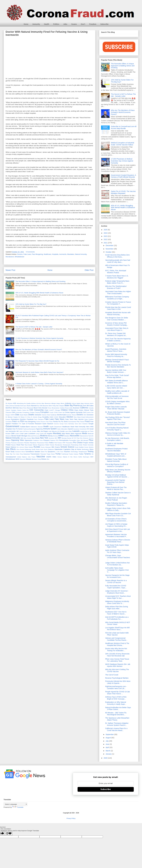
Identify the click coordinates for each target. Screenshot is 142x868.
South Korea (36, 449)
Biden (67, 405)
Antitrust (74, 403)
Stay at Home (76, 449)
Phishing (8, 443)
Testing (90, 451)
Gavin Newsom (48, 424)
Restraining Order (77, 445)
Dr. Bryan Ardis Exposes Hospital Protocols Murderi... (117, 413)
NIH (59, 438)
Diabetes (44, 415)
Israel (92, 429)
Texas (7, 454)
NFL (56, 438)
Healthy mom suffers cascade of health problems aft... (117, 392)
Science (71, 447)
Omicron (86, 438)
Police (46, 443)
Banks (29, 406)
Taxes (62, 452)
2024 (106, 233)
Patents (53, 440)
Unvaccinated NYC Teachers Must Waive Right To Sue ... (118, 597)
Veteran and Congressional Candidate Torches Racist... (116, 639)
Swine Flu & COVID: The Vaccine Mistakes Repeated (123, 192)
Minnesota (37, 436)
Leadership (84, 431)
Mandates (71, 254)
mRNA (61, 436)
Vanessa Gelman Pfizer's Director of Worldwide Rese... (118, 541)
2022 (106, 239)
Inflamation (64, 429)
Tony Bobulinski (25, 454)
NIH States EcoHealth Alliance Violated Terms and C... (116, 382)
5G (7, 403)
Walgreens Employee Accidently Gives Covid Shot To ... (117, 602)
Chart (46, 410)
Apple (78, 403)
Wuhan (44, 459)
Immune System (50, 429)
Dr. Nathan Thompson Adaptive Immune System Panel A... (117, 724)
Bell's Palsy (52, 406)
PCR (57, 440)
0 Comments (30, 252)
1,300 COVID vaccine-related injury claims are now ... (116, 387)
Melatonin (8, 436)
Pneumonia (40, 443)
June (108, 744)
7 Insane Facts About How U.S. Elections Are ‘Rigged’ (117, 277)
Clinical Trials (89, 410)
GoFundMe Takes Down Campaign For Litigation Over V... (117, 570)
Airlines (34, 403)
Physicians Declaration (17, 443)
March (108, 751)
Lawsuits (76, 431)
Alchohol (39, 403)
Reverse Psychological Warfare (117, 678)
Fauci (14, 421)
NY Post (77, 438)
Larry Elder (68, 431)
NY (73, 438)
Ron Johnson (20, 447)
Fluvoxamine (72, 422)
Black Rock (23, 408)
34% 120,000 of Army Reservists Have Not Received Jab (117, 655)
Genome (56, 424)
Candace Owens (16, 410)
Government (12, 426)
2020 (106, 758)
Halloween (34, 427)
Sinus (18, 449)
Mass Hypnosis (76, 434)
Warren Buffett (78, 457)
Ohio (81, 438)
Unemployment (11, 457)
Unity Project (32, 457)
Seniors (91, 447)
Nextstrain (51, 438)
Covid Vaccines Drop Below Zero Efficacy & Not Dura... (117, 256)
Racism (14, 445)
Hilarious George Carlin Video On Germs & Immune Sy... (118, 434)
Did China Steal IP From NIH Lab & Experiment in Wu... (118, 530)
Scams (74, 24)
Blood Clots (38, 408)
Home (26, 24)
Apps (82, 403)
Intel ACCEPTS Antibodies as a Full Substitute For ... (117, 618)
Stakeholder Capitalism (62, 449)
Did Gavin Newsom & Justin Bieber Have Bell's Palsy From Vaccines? (39, 372)
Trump (58, 454)
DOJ (85, 415)
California (84, 408)
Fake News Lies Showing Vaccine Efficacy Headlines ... (118, 471)
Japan (21, 431)
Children (64, 410)
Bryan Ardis (69, 408)
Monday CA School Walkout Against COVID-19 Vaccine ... (117, 476)
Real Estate (28, 445)
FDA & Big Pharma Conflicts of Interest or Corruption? (117, 465)
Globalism (85, 424)
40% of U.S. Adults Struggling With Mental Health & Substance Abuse (39, 293)
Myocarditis (75, 436)
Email (83, 417)
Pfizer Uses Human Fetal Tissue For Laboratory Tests (117, 660)
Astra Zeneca (10, 406)
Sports (46, 449)
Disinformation (62, 415)
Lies (13, 433)
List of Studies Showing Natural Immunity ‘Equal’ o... (117, 429)
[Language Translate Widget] (15, 804)
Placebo (27, 443)
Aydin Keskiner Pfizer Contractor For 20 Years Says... (117, 551)
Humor (20, 429)
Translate (18, 807)
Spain (42, 449)
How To (15, 429)
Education (62, 417)
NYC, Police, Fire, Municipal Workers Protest (116, 272)
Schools (64, 447)
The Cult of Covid (112, 675)
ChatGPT (52, 410)
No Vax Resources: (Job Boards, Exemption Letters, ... (117, 439)
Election (70, 417)
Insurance (76, 429)
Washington (86, 457)
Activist (10, 403)
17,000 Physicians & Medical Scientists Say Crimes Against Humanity (39, 338)
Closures (8, 412)
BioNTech (9, 408)
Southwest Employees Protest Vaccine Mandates (116, 450)
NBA (22, 438)
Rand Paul (20, 445)
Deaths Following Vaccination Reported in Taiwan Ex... (116, 504)
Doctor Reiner (72, 415)
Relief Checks (50, 445)
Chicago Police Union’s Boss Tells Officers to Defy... (118, 509)
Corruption (45, 412)
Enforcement (89, 417)
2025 (106, 230)
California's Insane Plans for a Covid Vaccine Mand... (116, 729)
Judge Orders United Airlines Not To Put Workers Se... (117, 564)
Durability (46, 417)
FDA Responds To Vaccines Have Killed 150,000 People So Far (37, 361)
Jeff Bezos (26, 431)
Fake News (59, 419)
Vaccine (41, 456)
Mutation (67, 436)
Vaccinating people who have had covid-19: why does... (118, 261)
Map (63, 434)
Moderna (44, 436)
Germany (71, 424)
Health (47, 24)
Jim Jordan (33, 431)
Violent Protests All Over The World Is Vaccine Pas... (116, 488)
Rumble (37, 447)
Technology (74, 452)
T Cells (58, 452)
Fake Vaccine (79, 419)
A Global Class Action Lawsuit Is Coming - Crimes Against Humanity (39, 384)
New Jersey (27, 438)
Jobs (65, 24)
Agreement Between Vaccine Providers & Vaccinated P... (116, 535)
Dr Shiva (28, 417)
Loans (17, 434)
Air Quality (27, 403)
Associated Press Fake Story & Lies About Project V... (117, 329)
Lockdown (32, 434)
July (107, 741)
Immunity (36, 24)
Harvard (40, 427)
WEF (92, 457)
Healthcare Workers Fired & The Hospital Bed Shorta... (117, 644)
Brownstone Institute (58, 408)
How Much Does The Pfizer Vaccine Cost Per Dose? (115, 424)
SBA (53, 447)
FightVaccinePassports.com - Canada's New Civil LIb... (116, 687)
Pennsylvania (64, 440)
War (71, 457)
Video (54, 457)
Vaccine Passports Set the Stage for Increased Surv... (117, 576)
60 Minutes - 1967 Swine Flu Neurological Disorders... (116, 714)
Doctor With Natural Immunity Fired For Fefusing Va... (116, 355)
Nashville (91, 436)
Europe (8, 419)
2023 (106, 236)
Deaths (31, 415)
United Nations (22, 457)
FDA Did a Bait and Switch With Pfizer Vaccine (117, 634)
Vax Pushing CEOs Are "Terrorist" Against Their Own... (118, 418)
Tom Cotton (16, 454)
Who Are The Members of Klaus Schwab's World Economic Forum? (39, 350)
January (109, 754)
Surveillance (30, 452)
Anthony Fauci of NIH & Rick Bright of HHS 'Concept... (116, 698)
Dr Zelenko (34, 417)
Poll (56, 443)
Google (91, 424)
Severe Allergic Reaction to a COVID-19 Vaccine (116, 581)
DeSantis (38, 415)
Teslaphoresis (83, 452)
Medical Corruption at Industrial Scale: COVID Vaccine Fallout (123, 144)
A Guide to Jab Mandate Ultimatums (114, 444)
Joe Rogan (44, 431)
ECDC (56, 417)
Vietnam (60, 457)
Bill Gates (90, 406)
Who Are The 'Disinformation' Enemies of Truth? (116, 287)
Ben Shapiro (60, 406)
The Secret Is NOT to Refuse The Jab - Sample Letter (34, 327)
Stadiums (51, 449)
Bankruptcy (23, 406)
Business (76, 408)
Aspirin (92, 403)
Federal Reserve (41, 422)
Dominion (90, 415)
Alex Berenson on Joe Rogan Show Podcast (116, 499)
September (110, 734)
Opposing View (17, 440)
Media (85, 433)
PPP (64, 443)
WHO (18, 459)
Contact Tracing (35, 412)
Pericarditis (73, 440)
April (108, 747)
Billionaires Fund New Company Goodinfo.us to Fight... (117, 298)
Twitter (81, 454)
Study (12, 452)
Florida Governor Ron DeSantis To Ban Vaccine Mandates (118, 366)
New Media (36, 438)
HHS (92, 427)
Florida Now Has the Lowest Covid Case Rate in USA (118, 308)
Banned (34, 406)
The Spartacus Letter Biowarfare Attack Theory (117, 719)
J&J (18, 431)
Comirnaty (19, 412)
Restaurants (67, 445)
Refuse (35, 445)
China (71, 410)
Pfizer (91, 440)
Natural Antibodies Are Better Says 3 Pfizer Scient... (118, 708)
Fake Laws (27, 254)
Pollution (60, 443)
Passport (46, 440)
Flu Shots (64, 422)
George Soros (64, 424)
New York (44, 438)
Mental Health (16, 436)
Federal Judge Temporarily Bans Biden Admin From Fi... (117, 282)
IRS (88, 429)
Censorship (39, 410)
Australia (17, 406)
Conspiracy (26, 412)
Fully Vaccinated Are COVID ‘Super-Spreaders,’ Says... (116, 587)
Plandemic (33, 443)
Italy (7, 431)
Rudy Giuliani (29, 447)
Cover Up (61, 412)
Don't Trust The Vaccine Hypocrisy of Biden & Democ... (118, 340)
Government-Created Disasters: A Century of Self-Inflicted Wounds (123, 176)
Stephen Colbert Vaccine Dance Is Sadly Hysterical (118, 494)
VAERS (49, 457)
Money (50, 436)
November (110, 249)
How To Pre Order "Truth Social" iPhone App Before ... (117, 376)
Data (17, 415)
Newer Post (10, 270)
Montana (55, 436)
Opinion (8, 440)
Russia (43, 447)
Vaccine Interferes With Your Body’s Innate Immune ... (116, 371)
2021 (106, 243)
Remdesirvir (10, 257)
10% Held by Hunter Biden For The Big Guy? (31, 304)
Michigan (24, 436)
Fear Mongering (37, 254)
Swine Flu (44, 452)
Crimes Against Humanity (74, 412)
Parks (41, 440)
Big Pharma (75, 405)
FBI (18, 422)
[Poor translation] (9, 833)
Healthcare (47, 254)
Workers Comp (36, 459)
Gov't (83, 24)
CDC (31, 410)
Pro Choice (78, 443)
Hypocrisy (39, 429)
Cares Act (25, 410)
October (109, 252)
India (59, 429)
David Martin (24, 415)
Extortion (23, 419)
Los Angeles (48, 434)
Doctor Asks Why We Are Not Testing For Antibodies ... (116, 650)
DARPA (13, 415)
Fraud (87, 421)
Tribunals (43, 454)
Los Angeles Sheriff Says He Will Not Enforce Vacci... (117, 629)
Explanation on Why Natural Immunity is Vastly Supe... (116, 703)
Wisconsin (23, 459)
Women (29, 459)
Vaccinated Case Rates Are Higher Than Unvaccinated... (118, 292)
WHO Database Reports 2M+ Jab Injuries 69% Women (118, 665)
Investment (83, 429)
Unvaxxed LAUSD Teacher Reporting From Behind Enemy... (115, 482)
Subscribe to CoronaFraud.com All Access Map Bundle (124, 127)
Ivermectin (63, 254)
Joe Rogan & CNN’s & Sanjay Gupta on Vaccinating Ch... (116, 525)
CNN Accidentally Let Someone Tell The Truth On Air (117, 397)
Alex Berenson (46, 403)
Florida (55, 422)
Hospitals (55, 254)
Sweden (37, 452)
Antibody (68, 403)
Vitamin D (66, 457)
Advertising (20, 403)
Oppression (29, 440)
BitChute (16, 408)
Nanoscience (84, 436)
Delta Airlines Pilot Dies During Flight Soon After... (117, 608)
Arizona (87, 403)
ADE (14, 403)
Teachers (67, 452)
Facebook (30, 419)
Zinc (48, 459)
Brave (50, 408)
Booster (45, 408)
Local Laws (24, 434)
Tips (11, 454)
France (82, 422)
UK (92, 454)
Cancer (8, 410)
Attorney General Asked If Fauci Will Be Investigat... (117, 361)
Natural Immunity (81, 254)
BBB (41, 406)
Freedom (93, 24)
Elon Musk (77, 417)
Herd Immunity (80, 427)
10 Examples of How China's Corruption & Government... (116, 520)
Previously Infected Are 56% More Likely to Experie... (118, 682)
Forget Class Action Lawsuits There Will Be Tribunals (116, 408)
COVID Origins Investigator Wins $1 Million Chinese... (117, 403)
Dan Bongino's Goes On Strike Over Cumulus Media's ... (117, 319)
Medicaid (91, 434)
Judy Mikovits (53, 431)
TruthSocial (65, 454)
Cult (84, 412)
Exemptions (15, 419)
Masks (68, 434)
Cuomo (88, 412)
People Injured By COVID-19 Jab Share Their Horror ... (117, 693)
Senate (86, 447)
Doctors (20, 254)
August (108, 738)
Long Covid (40, 434)
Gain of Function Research (32, 424)
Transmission (35, 454)
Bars (38, 406)
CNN (13, 412)
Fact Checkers (39, 419)
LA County (61, 431)
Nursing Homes (66, 438)
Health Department (56, 427)
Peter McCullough (82, 440)
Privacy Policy (71, 818)
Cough (51, 412)
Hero (88, 427)
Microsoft (31, 436)
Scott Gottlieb (79, 447)
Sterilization (85, 449)
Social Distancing (25, 449)
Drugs (40, 417)
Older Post (89, 270)
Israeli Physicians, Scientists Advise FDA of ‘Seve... (116, 350)
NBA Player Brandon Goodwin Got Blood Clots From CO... (118, 515)
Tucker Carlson (74, 454)
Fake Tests (69, 419)
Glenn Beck (78, 424)
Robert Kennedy (88, 445)
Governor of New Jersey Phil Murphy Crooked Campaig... (117, 324)
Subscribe (104, 24)
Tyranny (87, 454)
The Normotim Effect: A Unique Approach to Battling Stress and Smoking (40, 281)
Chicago (57, 410)
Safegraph (48, 447)
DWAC (52, 417)
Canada (91, 408)
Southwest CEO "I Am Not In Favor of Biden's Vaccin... (116, 613)
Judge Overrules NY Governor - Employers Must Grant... (117, 592)
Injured (70, 429)
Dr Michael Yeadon (12, 417)
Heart (72, 427)
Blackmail (30, 408)
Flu (59, 422)
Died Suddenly (52, 415)
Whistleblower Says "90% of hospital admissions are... (116, 455)
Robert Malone (11, 447)
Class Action (79, 410)
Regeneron (41, 445)
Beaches (46, 406)
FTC (20, 424)
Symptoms (51, 452)
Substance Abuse (20, 452)
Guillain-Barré (25, 427)
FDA (22, 421)
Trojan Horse (51, 454)
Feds (47, 422)
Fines (51, 422)
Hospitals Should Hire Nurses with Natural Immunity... (118, 314)
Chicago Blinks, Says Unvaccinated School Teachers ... (118, 558)
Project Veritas (88, 443)
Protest (8, 445)
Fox (78, 422)
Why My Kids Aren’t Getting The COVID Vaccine (117, 670)
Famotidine (9, 422)
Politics (56, 24)
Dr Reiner (22, 417)
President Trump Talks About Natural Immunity (116, 460)
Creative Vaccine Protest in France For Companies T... (118, 303)
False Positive (89, 419)
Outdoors (36, 440)
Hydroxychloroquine (29, 429)
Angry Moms (60, 403)
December (110, 245)
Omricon (91, 438)
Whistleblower (20, 257)
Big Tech (83, 406)
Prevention (69, 443)
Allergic (54, 403)
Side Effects (11, 449)
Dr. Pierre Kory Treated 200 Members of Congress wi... (116, 334)
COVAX (56, 412)
